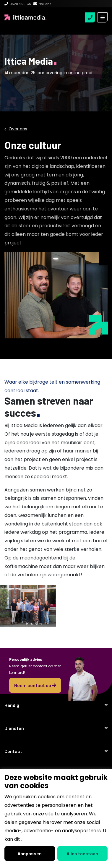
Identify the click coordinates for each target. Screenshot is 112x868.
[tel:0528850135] (90, 17)
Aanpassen (30, 853)
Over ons (18, 129)
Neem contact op (35, 685)
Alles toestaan (82, 853)
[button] (56, 705)
